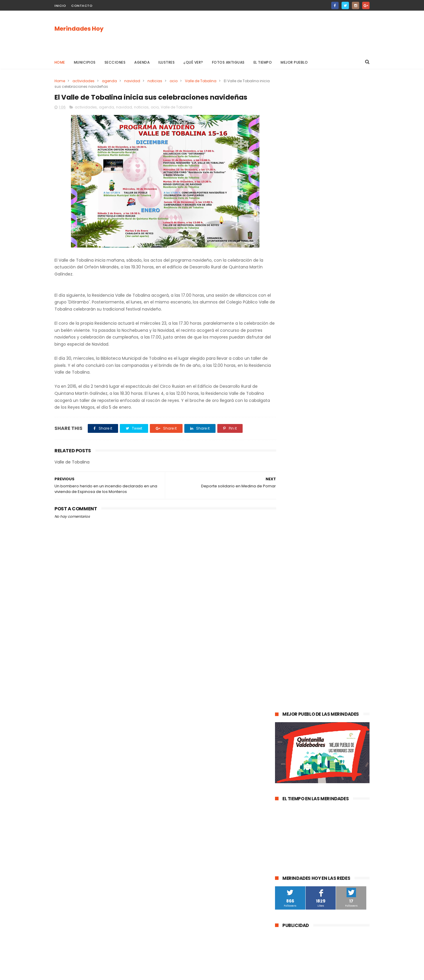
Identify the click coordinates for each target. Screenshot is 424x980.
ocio (174, 81)
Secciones (115, 62)
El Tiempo (263, 62)
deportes (341, 610)
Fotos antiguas (228, 62)
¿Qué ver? (194, 62)
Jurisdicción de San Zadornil (337, 730)
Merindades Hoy (79, 29)
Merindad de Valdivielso (300, 665)
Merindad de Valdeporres (335, 632)
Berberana (343, 763)
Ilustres (167, 62)
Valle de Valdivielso (296, 752)
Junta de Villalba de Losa (301, 785)
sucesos (347, 577)
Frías (282, 697)
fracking (302, 697)
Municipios (85, 62)
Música (316, 643)
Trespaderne (350, 686)
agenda (109, 81)
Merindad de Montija (335, 697)
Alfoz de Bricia (291, 730)
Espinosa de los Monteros (301, 610)
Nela (335, 785)
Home (60, 62)
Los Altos (327, 719)
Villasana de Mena (295, 719)
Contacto (82, 6)
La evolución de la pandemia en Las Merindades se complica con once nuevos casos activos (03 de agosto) (322, 491)
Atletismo (310, 675)
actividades (83, 81)
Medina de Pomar (316, 577)
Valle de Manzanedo (312, 708)
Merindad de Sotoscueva (301, 654)
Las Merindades (292, 599)
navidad (132, 81)
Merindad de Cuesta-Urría (302, 763)
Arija (282, 708)
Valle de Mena (316, 588)
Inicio (60, 6)
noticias (155, 81)
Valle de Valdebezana (337, 621)
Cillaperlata (343, 774)
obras (299, 632)
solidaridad (320, 686)
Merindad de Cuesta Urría (301, 774)
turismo (285, 675)
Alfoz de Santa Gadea (298, 741)
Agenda (142, 62)
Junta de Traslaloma (345, 741)
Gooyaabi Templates (150, 973)
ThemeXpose (88, 973)
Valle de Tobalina (201, 81)
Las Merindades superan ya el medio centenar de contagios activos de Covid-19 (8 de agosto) (337, 457)
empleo (336, 665)
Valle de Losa (290, 643)
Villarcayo (287, 588)
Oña (282, 632)
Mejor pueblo (294, 62)
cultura (343, 588)
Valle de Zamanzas (344, 675)
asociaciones (290, 686)
